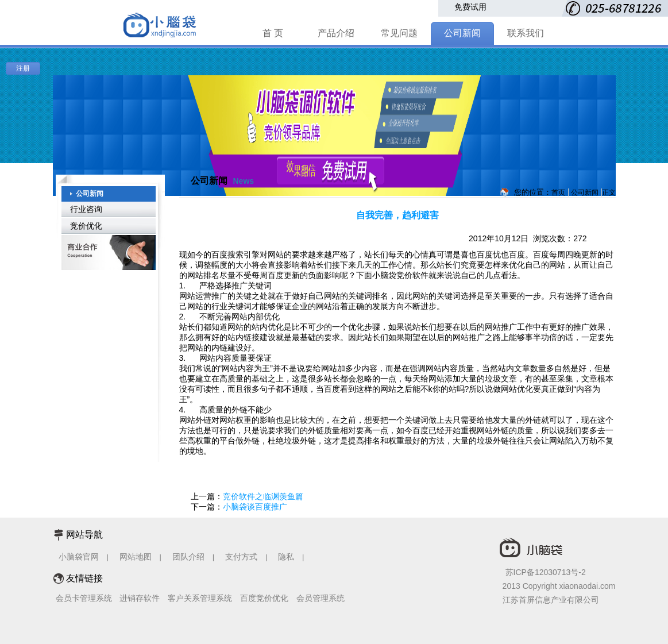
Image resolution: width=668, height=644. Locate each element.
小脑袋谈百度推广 (255, 507)
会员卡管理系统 (84, 598)
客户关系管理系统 (200, 598)
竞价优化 (86, 226)
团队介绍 (188, 557)
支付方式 (241, 557)
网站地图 (136, 557)
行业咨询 (86, 209)
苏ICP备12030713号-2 (546, 572)
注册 (23, 68)
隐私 (287, 557)
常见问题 (399, 33)
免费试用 (470, 7)
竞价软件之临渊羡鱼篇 (263, 496)
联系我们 (526, 33)
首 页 (273, 33)
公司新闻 (462, 33)
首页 (558, 192)
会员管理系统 (321, 598)
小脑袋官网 (79, 557)
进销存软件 (140, 598)
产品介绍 (336, 33)
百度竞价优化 (264, 598)
